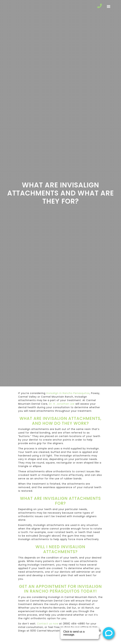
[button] (109, 7)
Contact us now (48, 624)
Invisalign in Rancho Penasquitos (68, 393)
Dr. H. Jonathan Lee (62, 404)
